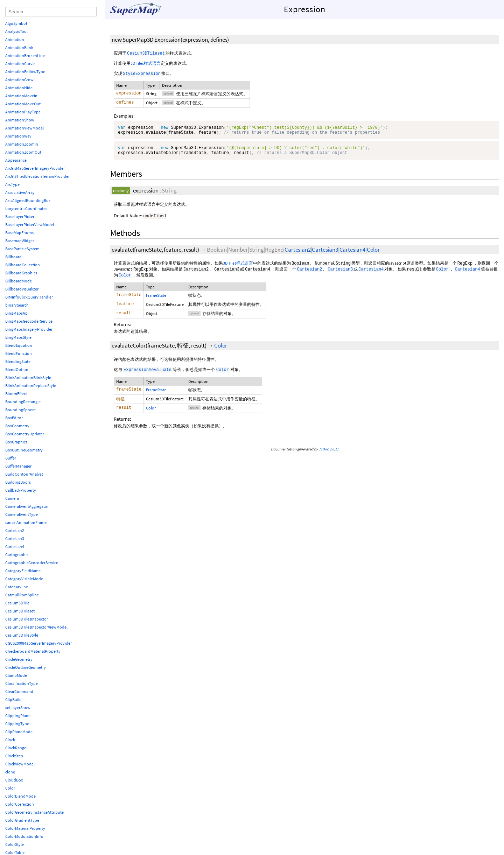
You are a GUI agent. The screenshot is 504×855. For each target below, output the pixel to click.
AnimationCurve (20, 64)
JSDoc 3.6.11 (328, 454)
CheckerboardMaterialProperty (33, 651)
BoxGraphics (16, 442)
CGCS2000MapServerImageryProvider (38, 643)
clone (10, 772)
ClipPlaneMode (19, 732)
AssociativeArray (20, 192)
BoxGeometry (17, 426)
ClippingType (17, 724)
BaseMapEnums (19, 233)
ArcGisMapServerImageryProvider (35, 168)
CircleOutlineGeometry (26, 667)
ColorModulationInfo (24, 836)
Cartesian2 (297, 254)
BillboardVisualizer (22, 289)
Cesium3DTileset (20, 611)
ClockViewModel (20, 764)
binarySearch (17, 305)
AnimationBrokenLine (25, 55)
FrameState (156, 299)
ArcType (12, 184)
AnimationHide (19, 88)
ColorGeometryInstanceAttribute (34, 812)
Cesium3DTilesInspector (27, 619)
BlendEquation (19, 345)
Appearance (16, 160)
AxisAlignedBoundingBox (28, 200)
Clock (10, 740)
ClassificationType (22, 683)
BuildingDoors (18, 482)
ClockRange (16, 748)
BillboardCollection (23, 265)
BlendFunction (19, 353)
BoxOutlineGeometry (24, 450)
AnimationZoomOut (23, 152)
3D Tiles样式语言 (146, 63)
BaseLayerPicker (20, 216)
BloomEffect (16, 394)
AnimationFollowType (25, 72)
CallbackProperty (21, 490)
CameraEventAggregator (27, 506)
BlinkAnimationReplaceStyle (31, 386)
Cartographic (17, 555)
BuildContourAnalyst (24, 474)
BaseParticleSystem (22, 249)
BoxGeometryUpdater (25, 434)
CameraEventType (22, 514)
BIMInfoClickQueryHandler (29, 297)
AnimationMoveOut (23, 104)
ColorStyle (15, 844)
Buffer (11, 458)
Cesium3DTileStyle (22, 635)
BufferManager (18, 466)
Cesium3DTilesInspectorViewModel (36, 627)
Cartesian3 (325, 254)
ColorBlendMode (20, 796)
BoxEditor (14, 418)
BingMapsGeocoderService (29, 321)
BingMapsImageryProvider (29, 329)
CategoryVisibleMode (24, 579)
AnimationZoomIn (22, 144)
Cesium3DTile (17, 603)
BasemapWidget (20, 241)
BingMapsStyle (18, 337)
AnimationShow (20, 120)
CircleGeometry (19, 659)
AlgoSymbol (16, 23)
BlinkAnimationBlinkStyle (28, 377)
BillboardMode (19, 281)
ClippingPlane (18, 716)
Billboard (13, 257)
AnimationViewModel (24, 128)
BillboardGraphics (21, 273)
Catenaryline (17, 587)
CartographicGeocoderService (32, 563)
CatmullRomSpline (22, 595)
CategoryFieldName (23, 571)
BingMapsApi (17, 313)
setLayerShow (18, 707)
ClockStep (14, 756)
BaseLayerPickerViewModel (30, 225)
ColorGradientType (22, 820)
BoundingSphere (20, 410)
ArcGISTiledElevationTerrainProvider (37, 176)
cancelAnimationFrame (26, 522)
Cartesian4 (352, 254)
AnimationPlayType (23, 112)
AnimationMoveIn (21, 96)
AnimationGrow (19, 80)
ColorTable (15, 852)
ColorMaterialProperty (25, 828)
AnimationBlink (19, 47)
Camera (12, 498)
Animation (15, 39)
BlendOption (17, 369)
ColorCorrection (20, 804)
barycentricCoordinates (26, 208)
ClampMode (16, 675)
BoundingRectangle (23, 402)
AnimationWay (18, 136)
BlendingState (18, 361)
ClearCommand (19, 691)
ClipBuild (13, 699)
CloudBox (14, 780)
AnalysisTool (16, 31)
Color (373, 254)
